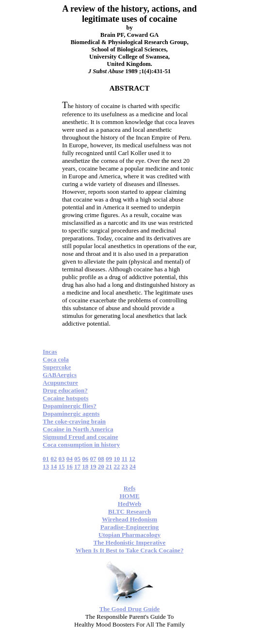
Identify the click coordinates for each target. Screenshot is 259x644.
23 (125, 466)
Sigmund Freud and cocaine (80, 437)
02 (54, 459)
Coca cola (56, 359)
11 (125, 459)
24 (133, 466)
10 (117, 459)
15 (62, 466)
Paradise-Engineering (130, 527)
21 (109, 466)
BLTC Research (129, 511)
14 (54, 466)
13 (46, 466)
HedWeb (129, 504)
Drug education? (65, 390)
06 (85, 459)
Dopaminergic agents (71, 414)
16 (70, 466)
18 (85, 466)
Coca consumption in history (81, 445)
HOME (129, 496)
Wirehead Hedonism (129, 519)
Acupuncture (60, 383)
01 (46, 459)
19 (93, 466)
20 (101, 466)
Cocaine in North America (78, 429)
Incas (50, 352)
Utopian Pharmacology (129, 535)
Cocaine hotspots (65, 398)
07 (93, 459)
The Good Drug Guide (130, 609)
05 (77, 459)
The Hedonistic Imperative (130, 542)
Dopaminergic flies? (70, 406)
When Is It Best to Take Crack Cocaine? (130, 550)
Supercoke (57, 367)
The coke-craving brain (74, 421)
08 (101, 459)
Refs (130, 488)
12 (132, 459)
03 (62, 459)
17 (77, 466)
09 (109, 459)
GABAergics (60, 375)
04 (70, 459)
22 (117, 466)
